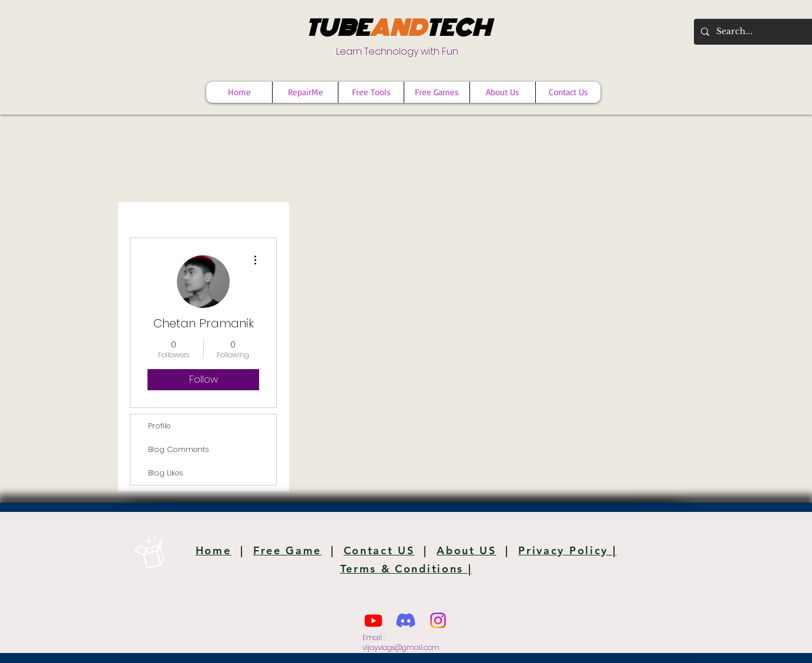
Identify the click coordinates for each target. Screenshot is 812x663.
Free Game (287, 550)
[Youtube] (373, 620)
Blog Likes (166, 473)
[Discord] (406, 620)
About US (467, 550)
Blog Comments (179, 449)
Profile (159, 426)
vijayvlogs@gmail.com (401, 647)
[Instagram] (438, 620)
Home (214, 550)
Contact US (379, 550)
